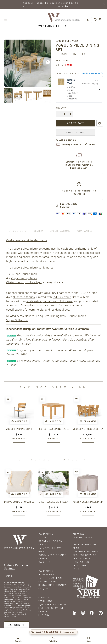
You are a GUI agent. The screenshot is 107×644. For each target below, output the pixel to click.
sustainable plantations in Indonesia (49, 301)
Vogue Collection (17, 320)
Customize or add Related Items (27, 240)
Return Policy (83, 538)
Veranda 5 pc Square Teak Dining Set (88, 429)
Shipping (78, 534)
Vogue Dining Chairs (24, 278)
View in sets (19, 439)
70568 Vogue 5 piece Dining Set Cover (88, 502)
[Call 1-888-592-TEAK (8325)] (54, 632)
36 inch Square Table (24, 274)
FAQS (76, 569)
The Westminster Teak (84, 546)
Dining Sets (58, 316)
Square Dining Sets (37, 316)
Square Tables (77, 316)
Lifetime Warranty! (86, 552)
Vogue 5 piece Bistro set (27, 268)
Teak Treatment (66, 74)
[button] (20, 4)
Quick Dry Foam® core (59, 293)
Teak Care (80, 566)
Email (9, 576)
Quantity (62, 108)
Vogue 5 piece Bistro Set (27, 249)
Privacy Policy (10, 616)
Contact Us (81, 562)
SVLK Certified (62, 297)
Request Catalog (85, 555)
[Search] (88, 20)
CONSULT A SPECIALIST (75, 132)
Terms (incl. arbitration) (14, 614)
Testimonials (82, 559)
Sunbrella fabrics (24, 297)
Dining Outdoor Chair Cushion (19, 502)
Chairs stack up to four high (24, 282)
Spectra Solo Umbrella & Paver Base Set (53, 502)
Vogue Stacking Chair (19, 429)
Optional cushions (18, 293)
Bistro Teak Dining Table (53, 429)
